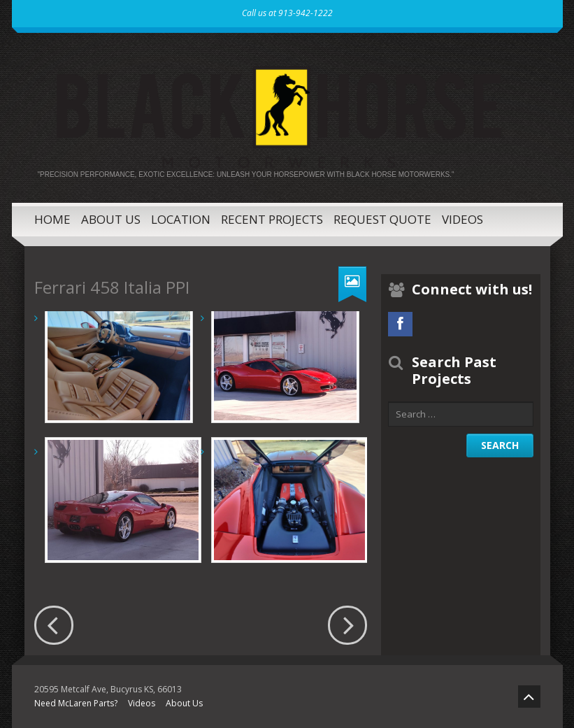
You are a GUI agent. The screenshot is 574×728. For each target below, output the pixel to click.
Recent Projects (272, 219)
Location (181, 219)
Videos (462, 219)
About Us (111, 219)
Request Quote (382, 219)
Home (52, 219)
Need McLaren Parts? (76, 703)
